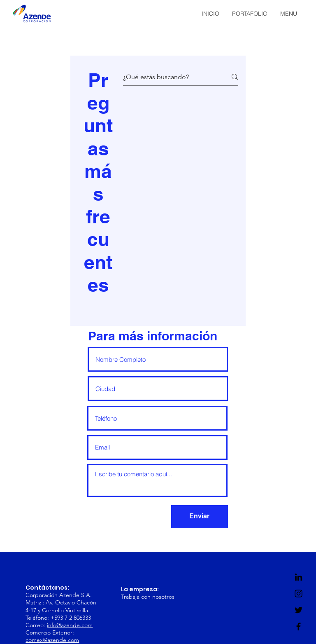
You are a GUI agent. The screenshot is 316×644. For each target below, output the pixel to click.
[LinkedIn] (299, 577)
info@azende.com (70, 625)
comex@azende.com (52, 640)
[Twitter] (299, 610)
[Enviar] (200, 517)
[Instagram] (299, 594)
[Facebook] (299, 626)
